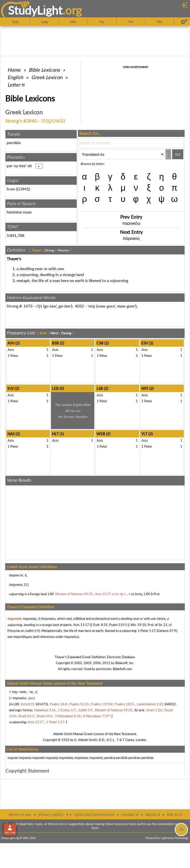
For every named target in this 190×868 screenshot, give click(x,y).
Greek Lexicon (47, 77)
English (15, 77)
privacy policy (51, 814)
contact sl (130, 814)
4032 (79, 306)
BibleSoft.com (122, 669)
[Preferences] (184, 22)
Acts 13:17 (81, 625)
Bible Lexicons (44, 70)
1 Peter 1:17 (147, 631)
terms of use (20, 814)
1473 (28, 306)
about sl (152, 814)
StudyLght (35, 10)
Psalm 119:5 (118, 625)
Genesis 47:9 (167, 631)
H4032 (170, 704)
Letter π (16, 85)
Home (14, 70)
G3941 (23, 189)
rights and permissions (94, 814)
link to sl (174, 814)
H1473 (42, 704)
